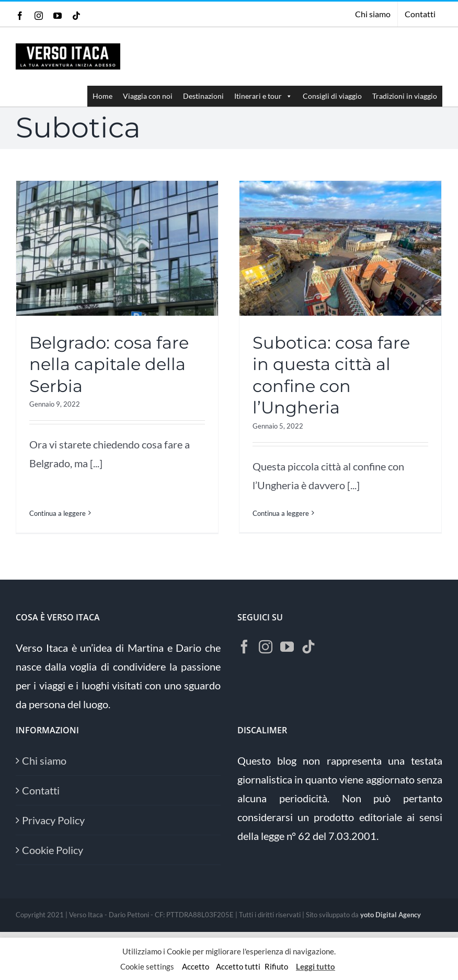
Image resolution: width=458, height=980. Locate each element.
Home (102, 96)
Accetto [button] (196, 966)
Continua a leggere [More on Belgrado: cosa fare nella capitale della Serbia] (58, 491)
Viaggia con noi (148, 96)
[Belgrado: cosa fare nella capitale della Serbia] (117, 248)
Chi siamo (44, 766)
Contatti (41, 795)
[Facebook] (244, 652)
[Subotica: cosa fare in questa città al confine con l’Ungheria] (337, 248)
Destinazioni (203, 96)
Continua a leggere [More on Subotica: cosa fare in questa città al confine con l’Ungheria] (277, 513)
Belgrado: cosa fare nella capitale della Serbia (109, 364)
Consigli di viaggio (332, 96)
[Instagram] (266, 652)
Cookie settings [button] (147, 966)
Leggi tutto (316, 966)
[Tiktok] (308, 652)
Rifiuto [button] (276, 966)
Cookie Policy (53, 855)
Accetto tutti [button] (238, 966)
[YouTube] (287, 652)
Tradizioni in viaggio (405, 96)
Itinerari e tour (263, 96)
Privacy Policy (53, 825)
